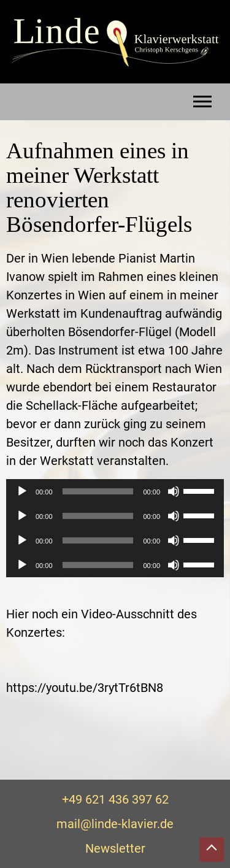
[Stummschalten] (174, 491)
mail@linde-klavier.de (115, 824)
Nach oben (212, 850)
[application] (115, 491)
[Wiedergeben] (22, 491)
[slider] (98, 491)
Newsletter (115, 848)
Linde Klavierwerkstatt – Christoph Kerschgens (115, 42)
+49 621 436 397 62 (115, 799)
